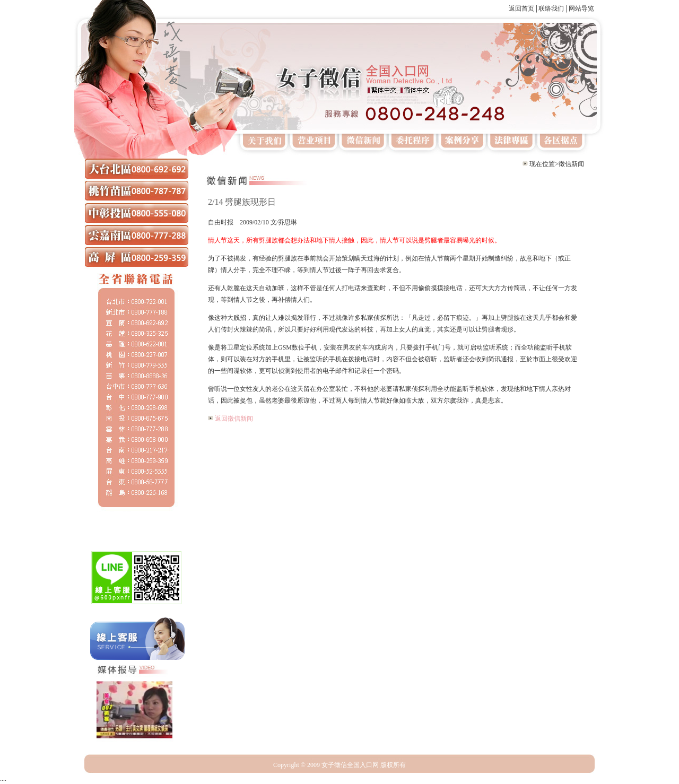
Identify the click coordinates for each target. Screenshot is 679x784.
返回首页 (521, 8)
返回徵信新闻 (234, 419)
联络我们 (551, 8)
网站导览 (581, 8)
